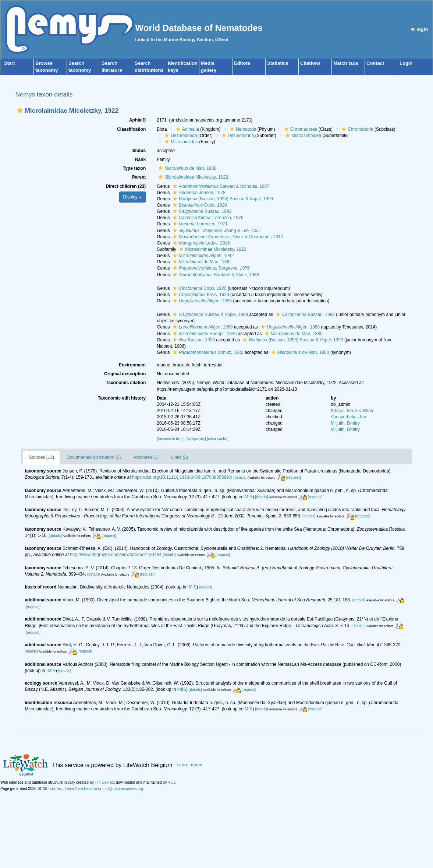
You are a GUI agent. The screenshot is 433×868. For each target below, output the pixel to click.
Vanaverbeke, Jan (348, 417)
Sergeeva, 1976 (210, 268)
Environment (132, 365)
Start (10, 63)
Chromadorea (300, 129)
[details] (240, 477)
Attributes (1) (146, 457)
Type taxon (134, 168)
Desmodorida (180, 136)
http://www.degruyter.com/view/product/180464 (116, 555)
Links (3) (180, 457)
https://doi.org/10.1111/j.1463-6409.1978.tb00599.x (182, 477)
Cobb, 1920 (199, 205)
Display (133, 197)
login (420, 29)
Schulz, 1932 (207, 352)
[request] (294, 477)
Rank (140, 159)
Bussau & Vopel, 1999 (210, 314)
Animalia (187, 129)
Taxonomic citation (126, 383)
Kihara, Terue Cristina (352, 411)
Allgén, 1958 (201, 301)
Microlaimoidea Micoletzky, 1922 (192, 177)
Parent (139, 177)
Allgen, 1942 (202, 256)
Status (139, 151)
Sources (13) (41, 457)
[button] (20, 110)
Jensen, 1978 (198, 193)
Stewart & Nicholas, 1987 (220, 186)
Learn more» (189, 765)
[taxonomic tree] (170, 439)
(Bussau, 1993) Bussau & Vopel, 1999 (222, 199)
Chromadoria (356, 129)
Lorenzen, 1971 (199, 224)
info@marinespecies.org (123, 789)
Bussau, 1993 (201, 211)
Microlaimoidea (302, 136)
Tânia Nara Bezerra (81, 789)
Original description (125, 374)
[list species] (196, 439)
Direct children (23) (126, 186)
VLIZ (172, 782)
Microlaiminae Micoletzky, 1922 (212, 249)
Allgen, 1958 (202, 327)
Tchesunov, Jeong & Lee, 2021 (216, 231)
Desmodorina (237, 136)
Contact (375, 63)
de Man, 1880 (187, 168)
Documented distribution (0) (94, 457)
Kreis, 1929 (200, 295)
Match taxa (346, 63)
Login (406, 63)
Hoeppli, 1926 (204, 334)
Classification (131, 129)
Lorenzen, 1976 (207, 218)
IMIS (248, 497)
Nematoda (242, 129)
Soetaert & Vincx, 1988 (215, 275)
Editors (242, 63)
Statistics (278, 63)
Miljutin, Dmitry (345, 423)
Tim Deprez (104, 782)
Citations (310, 63)
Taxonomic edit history (122, 398)
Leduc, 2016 (200, 243)
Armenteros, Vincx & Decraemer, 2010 (227, 237)
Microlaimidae (180, 142)
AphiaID (137, 120)
